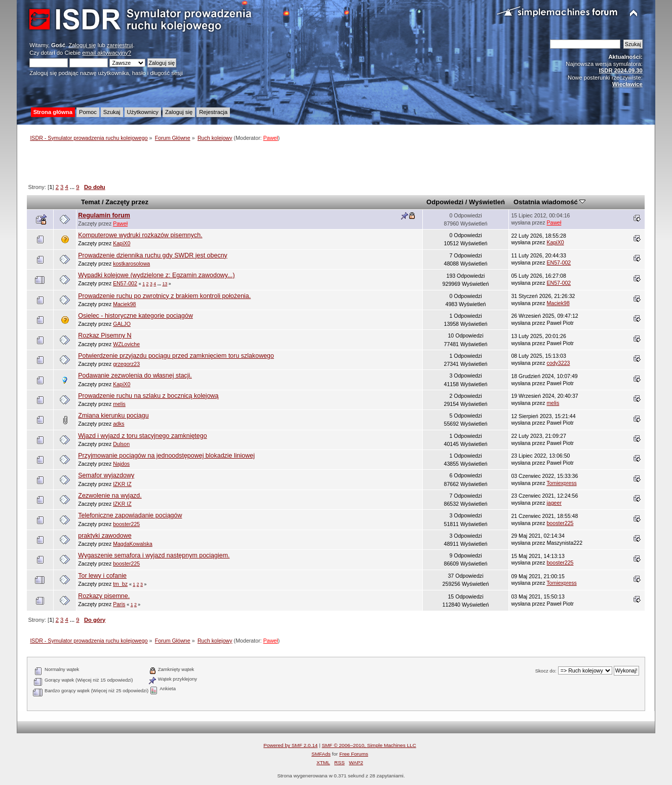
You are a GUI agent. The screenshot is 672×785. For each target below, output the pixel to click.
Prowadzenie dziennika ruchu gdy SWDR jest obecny (153, 255)
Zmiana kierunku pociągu (113, 416)
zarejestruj (120, 45)
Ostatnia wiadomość (549, 202)
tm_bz (120, 584)
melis (119, 404)
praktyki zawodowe (105, 536)
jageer (554, 503)
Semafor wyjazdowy (106, 475)
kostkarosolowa (131, 264)
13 (165, 284)
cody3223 (558, 363)
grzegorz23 (126, 364)
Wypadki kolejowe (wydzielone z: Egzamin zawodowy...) (156, 275)
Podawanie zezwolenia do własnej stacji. (135, 376)
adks (118, 424)
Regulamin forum (104, 215)
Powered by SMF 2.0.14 (290, 745)
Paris (119, 604)
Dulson (121, 444)
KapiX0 (122, 243)
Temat (90, 202)
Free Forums (354, 754)
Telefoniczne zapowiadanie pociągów (130, 515)
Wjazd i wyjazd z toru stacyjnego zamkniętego (142, 436)
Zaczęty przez (127, 202)
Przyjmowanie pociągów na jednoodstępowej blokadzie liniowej (166, 456)
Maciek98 (124, 304)
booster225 (126, 524)
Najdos (121, 464)
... (73, 187)
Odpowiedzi (445, 202)
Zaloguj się (82, 45)
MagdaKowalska (133, 544)
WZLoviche (126, 344)
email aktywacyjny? (107, 53)
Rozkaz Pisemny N (105, 335)
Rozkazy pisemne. (104, 596)
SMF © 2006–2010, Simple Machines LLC (369, 745)
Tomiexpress (561, 483)
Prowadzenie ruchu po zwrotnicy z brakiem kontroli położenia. (164, 296)
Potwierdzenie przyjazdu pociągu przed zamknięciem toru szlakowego (176, 356)
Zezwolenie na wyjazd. (110, 496)
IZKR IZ (122, 484)
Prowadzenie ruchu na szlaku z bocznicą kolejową (148, 396)
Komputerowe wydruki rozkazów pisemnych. (140, 235)
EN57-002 (559, 263)
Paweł (271, 138)
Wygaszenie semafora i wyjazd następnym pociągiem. (154, 555)
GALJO (122, 324)
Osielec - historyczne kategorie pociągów (135, 316)
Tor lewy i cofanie (102, 576)
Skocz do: (546, 671)
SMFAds (321, 754)
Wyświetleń (487, 202)
